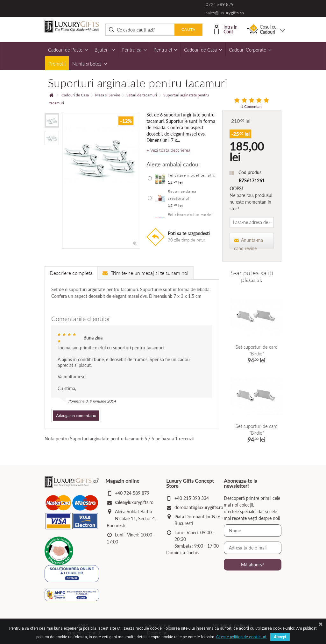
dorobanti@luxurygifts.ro (199, 507)
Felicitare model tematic (191, 175)
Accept (280, 637)
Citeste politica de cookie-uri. (242, 637)
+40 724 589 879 (132, 493)
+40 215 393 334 (192, 498)
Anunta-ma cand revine (248, 243)
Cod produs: (251, 172)
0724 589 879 (220, 4)
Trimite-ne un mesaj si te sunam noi (145, 273)
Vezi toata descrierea (170, 150)
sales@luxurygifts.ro (225, 13)
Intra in (226, 29)
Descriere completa (71, 273)
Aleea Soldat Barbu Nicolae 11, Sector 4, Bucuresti (131, 518)
